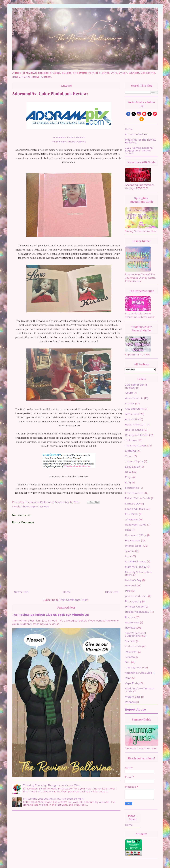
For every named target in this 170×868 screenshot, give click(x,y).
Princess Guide (134, 607)
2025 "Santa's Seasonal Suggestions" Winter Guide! (139, 151)
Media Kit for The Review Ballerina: (141, 141)
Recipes (130, 617)
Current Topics (134, 461)
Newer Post (21, 592)
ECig (128, 483)
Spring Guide (133, 647)
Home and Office (136, 535)
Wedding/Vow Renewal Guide (140, 690)
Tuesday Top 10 (135, 668)
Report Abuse (136, 710)
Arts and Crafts (134, 409)
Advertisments (134, 398)
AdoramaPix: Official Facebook (69, 142)
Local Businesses (136, 562)
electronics (132, 488)
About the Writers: (137, 134)
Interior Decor (134, 546)
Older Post (112, 592)
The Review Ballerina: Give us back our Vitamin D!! (50, 615)
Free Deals (132, 514)
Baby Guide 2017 (135, 425)
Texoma (130, 657)
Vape (128, 678)
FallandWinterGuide (138, 498)
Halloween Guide (136, 525)
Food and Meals (135, 509)
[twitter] (134, 114)
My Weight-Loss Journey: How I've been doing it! (54, 799)
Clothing (131, 451)
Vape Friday (132, 683)
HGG (128, 530)
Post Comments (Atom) (75, 600)
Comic (129, 456)
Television (131, 652)
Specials (130, 641)
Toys (128, 662)
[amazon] (142, 119)
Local (128, 556)
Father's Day (133, 504)
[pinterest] (155, 114)
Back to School (134, 430)
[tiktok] (150, 114)
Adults (129, 393)
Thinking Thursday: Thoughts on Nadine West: (52, 785)
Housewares (133, 541)
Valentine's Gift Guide (139, 673)
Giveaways (132, 520)
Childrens (131, 440)
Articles (130, 404)
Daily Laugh (133, 467)
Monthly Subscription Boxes (139, 574)
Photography (30, 507)
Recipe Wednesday (137, 612)
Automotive (132, 419)
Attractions (132, 414)
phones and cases (136, 596)
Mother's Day (133, 580)
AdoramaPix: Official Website (69, 138)
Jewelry (130, 551)
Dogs (128, 477)
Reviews (44, 507)
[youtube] (144, 114)
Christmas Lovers (136, 446)
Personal (131, 586)
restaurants (132, 623)
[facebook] (128, 114)
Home (67, 592)
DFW (128, 472)
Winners (130, 702)
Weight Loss (133, 697)
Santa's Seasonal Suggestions (136, 635)
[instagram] (139, 114)
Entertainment (134, 493)
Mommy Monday (136, 567)
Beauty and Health (137, 435)
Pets (128, 591)
